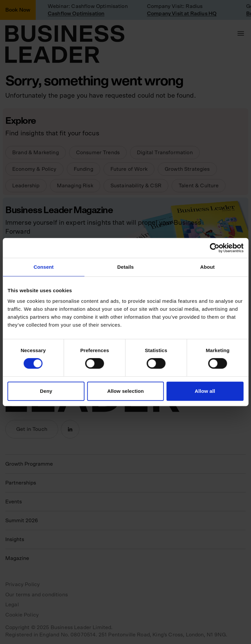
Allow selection (125, 391)
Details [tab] (126, 267)
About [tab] (207, 267)
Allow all (205, 391)
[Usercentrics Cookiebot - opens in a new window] (214, 248)
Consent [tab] (43, 267)
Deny (46, 391)
